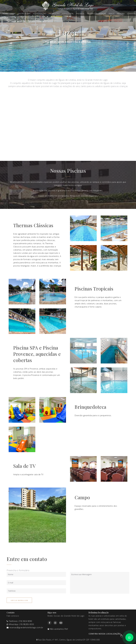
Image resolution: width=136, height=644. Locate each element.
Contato (131, 14)
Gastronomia (24, 14)
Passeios (80, 14)
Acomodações (40, 14)
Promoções (54, 14)
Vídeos (111, 14)
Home (5, 14)
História (121, 14)
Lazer (13, 14)
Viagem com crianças (96, 14)
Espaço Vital (68, 14)
